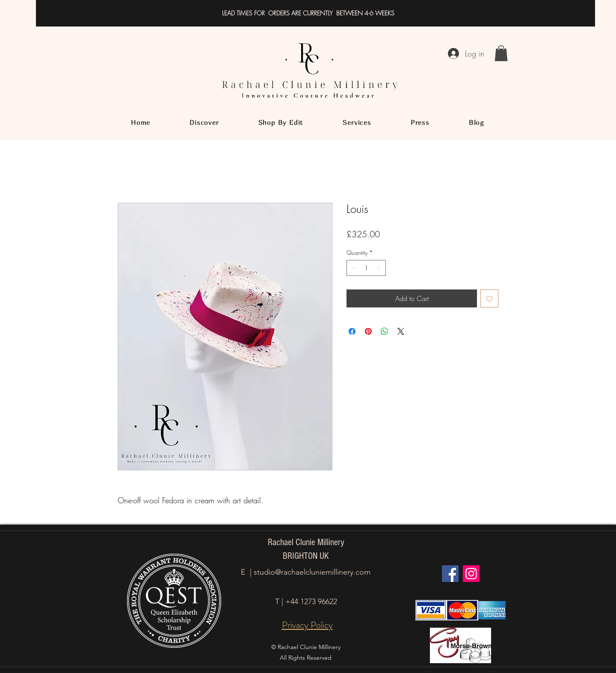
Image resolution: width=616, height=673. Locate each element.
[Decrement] (353, 268)
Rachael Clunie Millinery (306, 542)
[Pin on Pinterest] (368, 331)
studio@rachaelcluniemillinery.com (312, 572)
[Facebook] (450, 574)
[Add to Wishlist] (489, 298)
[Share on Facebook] (352, 331)
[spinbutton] (366, 268)
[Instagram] (471, 574)
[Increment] (379, 268)
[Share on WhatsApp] (385, 331)
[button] (501, 53)
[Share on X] (401, 331)
